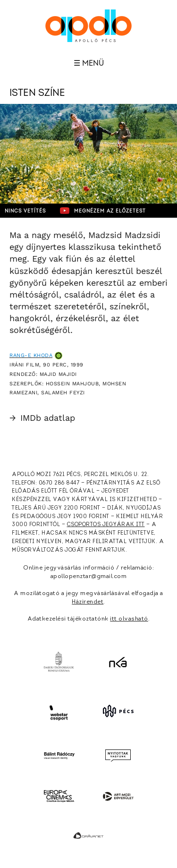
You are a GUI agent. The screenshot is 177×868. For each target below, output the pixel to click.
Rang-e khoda (31, 355)
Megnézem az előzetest (103, 211)
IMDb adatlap (42, 418)
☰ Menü (89, 63)
